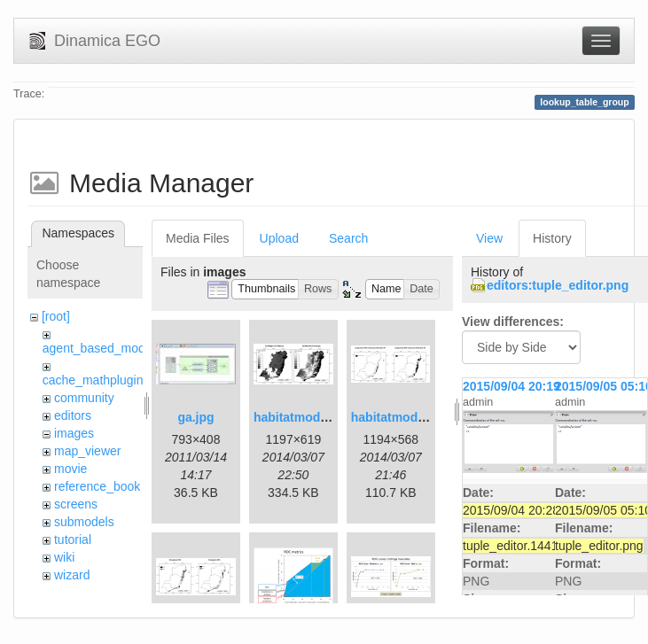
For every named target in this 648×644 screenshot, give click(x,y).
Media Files (198, 238)
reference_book (97, 486)
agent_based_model (99, 348)
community (84, 398)
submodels (84, 522)
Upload (279, 238)
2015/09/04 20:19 (511, 386)
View (489, 238)
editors (73, 415)
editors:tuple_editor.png (558, 285)
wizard (72, 575)
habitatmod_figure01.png (328, 417)
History (552, 238)
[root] (56, 316)
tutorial (73, 539)
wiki (64, 557)
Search (348, 238)
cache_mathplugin (93, 380)
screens (76, 504)
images (74, 433)
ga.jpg (195, 417)
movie (70, 469)
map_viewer (87, 451)
